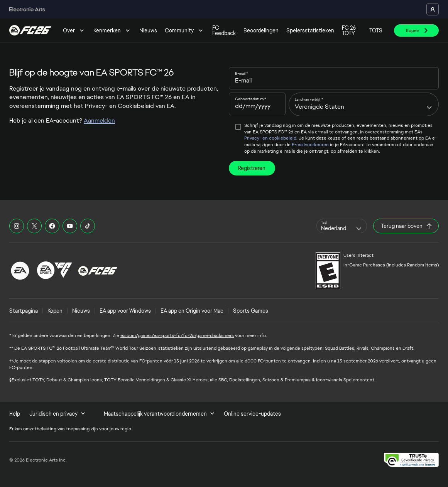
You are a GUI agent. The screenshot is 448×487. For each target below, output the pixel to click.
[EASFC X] (34, 226)
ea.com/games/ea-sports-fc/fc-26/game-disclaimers (177, 335)
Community (185, 30)
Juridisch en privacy (57, 414)
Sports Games (251, 311)
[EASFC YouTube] (70, 226)
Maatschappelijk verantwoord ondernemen (159, 414)
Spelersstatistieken (310, 30)
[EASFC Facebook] (52, 226)
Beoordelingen (261, 30)
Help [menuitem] (15, 414)
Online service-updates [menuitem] (252, 414)
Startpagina (24, 311)
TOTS (376, 30)
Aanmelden (99, 120)
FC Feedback (224, 30)
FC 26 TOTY (349, 30)
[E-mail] (334, 81)
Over (74, 30)
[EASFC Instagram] (17, 226)
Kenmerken (112, 30)
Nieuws (148, 30)
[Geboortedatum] (257, 106)
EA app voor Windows (125, 311)
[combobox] (364, 104)
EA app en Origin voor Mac (192, 311)
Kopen (55, 311)
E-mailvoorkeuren (310, 145)
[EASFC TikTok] (88, 226)
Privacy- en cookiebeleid (270, 138)
